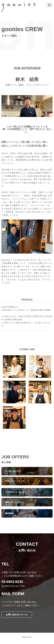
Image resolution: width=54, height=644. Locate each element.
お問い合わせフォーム (17, 615)
